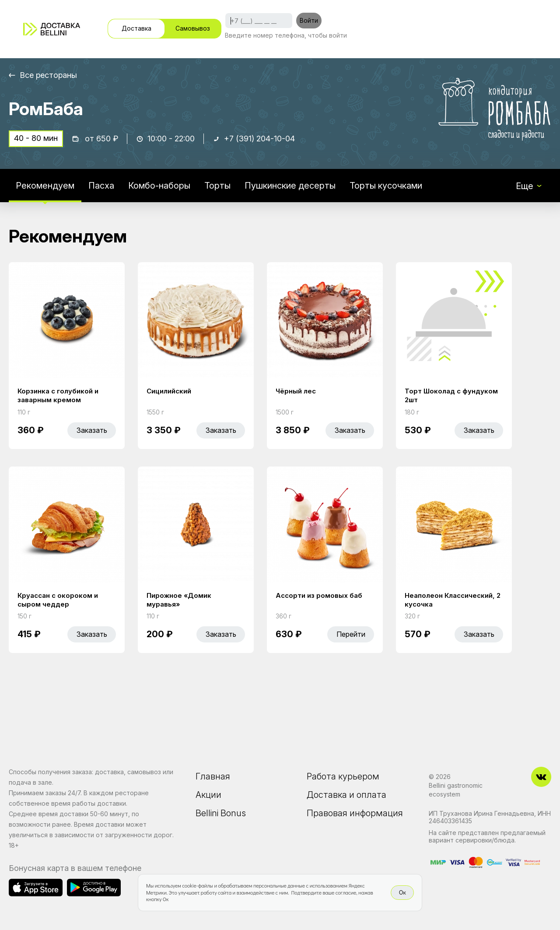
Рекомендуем (45, 186)
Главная (213, 776)
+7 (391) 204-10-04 (259, 139)
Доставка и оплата (346, 795)
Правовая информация (355, 813)
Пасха (101, 186)
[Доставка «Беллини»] (52, 29)
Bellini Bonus (221, 813)
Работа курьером (343, 776)
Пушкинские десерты (290, 186)
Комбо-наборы (159, 186)
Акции (208, 795)
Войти (309, 20)
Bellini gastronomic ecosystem (456, 790)
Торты (217, 186)
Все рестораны (48, 75)
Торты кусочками (386, 186)
